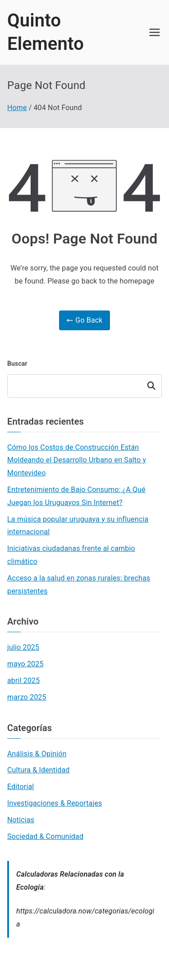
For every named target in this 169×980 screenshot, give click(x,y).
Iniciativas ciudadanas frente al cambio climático (71, 555)
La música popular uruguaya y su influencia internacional (78, 526)
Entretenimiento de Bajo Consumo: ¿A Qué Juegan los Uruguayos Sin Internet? (76, 496)
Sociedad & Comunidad (45, 836)
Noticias (21, 820)
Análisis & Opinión (37, 754)
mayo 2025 (25, 664)
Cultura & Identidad (39, 770)
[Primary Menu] (155, 32)
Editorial (21, 787)
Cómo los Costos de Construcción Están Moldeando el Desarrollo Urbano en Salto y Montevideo (77, 460)
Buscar (17, 364)
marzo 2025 (27, 697)
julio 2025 (23, 647)
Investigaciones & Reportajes (55, 803)
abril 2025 (23, 681)
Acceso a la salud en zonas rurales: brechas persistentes (79, 585)
